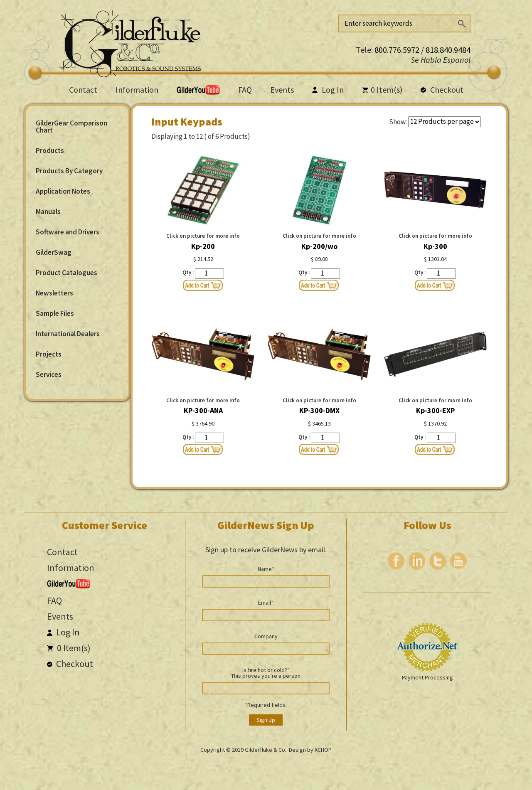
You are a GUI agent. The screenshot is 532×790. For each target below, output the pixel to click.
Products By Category (69, 171)
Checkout (442, 90)
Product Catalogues (66, 273)
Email (266, 602)
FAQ (245, 90)
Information (137, 90)
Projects (49, 354)
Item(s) (382, 90)
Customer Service (105, 525)
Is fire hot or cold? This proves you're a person (266, 672)
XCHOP (323, 750)
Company (266, 636)
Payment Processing (427, 677)
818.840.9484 (448, 50)
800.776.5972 (398, 50)
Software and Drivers (68, 232)
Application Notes (63, 191)
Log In (328, 90)
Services (49, 374)
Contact (83, 90)
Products (50, 150)
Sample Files (55, 313)
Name (266, 569)
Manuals (48, 212)
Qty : (188, 272)
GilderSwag (54, 252)
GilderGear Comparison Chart (71, 127)
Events (282, 90)
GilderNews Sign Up (266, 525)
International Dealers (68, 334)
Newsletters (54, 293)
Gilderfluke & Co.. (266, 750)
